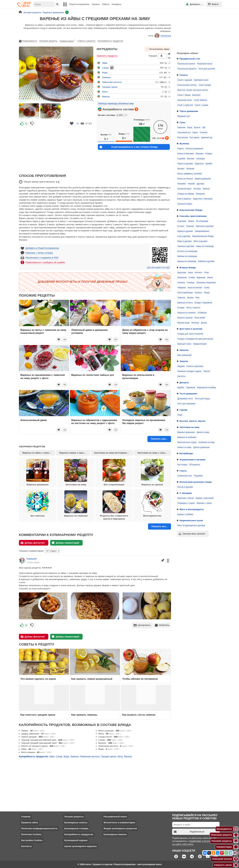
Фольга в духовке (185, 487)
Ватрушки (200, 194)
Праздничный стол (190, 59)
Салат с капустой (185, 105)
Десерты (184, 383)
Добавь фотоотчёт (33, 543)
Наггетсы (181, 376)
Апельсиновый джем (34, 420)
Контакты (26, 846)
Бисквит (181, 169)
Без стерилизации (114, 472)
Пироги (181, 149)
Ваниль (106, 97)
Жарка (191, 221)
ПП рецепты (195, 465)
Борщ (190, 127)
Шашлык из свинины (187, 313)
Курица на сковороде (187, 261)
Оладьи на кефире (186, 194)
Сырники (181, 159)
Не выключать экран (158, 49)
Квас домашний (184, 355)
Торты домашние (189, 111)
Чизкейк (191, 184)
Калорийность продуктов (110, 41)
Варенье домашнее (186, 432)
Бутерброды (186, 453)
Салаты (184, 75)
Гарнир (183, 410)
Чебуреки (182, 288)
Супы (183, 122)
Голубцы (191, 283)
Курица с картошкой (205, 498)
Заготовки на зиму (190, 427)
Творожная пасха (205, 64)
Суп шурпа (194, 137)
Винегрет (196, 95)
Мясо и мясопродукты (192, 509)
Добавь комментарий (65, 543)
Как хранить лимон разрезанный (92, 678)
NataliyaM (32, 559)
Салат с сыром (201, 105)
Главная (26, 816)
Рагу (197, 298)
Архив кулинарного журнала (80, 846)
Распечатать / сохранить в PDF (42, 258)
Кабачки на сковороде (187, 256)
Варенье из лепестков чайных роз (93, 375)
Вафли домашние (203, 179)
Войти (213, 4)
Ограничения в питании (193, 460)
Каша (190, 273)
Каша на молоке (195, 288)
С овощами (186, 493)
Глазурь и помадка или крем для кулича (195, 339)
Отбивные (202, 313)
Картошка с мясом (186, 498)
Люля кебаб (200, 318)
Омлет (210, 278)
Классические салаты (187, 85)
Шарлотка (199, 164)
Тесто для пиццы (202, 399)
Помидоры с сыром (186, 503)
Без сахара (182, 465)
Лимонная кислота (112, 82)
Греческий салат (185, 100)
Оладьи (209, 154)
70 (78, 124)
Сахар (105, 68)
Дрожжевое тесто (185, 399)
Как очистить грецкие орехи (38, 714)
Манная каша (183, 323)
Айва (105, 63)
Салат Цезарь (205, 85)
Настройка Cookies (32, 840)
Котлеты (198, 273)
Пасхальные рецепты (187, 69)
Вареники (201, 278)
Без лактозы (38, 504)
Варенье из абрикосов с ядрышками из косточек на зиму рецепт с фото (94, 422)
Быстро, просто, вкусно (193, 421)
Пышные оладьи (185, 204)
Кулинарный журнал (76, 840)
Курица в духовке (185, 231)
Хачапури (201, 159)
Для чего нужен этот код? (159, 267)
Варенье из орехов (152, 472)
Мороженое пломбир (206, 388)
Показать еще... (159, 439)
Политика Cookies (31, 834)
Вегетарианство (152, 504)
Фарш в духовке (185, 241)
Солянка (203, 132)
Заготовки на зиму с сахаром (153, 453)
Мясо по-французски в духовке (191, 525)
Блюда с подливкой (203, 303)
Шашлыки (182, 273)
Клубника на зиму (207, 442)
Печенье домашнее (194, 149)
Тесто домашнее (188, 394)
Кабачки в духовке (206, 261)
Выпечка (184, 144)
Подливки (198, 476)
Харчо (195, 132)
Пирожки (199, 154)
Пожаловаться (28, 41)
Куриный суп (207, 137)
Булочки (191, 159)
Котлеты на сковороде (187, 251)
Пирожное (191, 388)
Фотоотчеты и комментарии (119, 822)
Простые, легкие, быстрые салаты (193, 90)
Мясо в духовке (201, 241)
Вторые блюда (188, 268)
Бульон (197, 127)
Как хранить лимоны (84, 714)
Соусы (183, 471)
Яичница (195, 323)
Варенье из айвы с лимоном (38, 453)
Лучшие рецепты (74, 816)
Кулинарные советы (76, 822)
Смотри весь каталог (192, 534)
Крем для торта (184, 344)
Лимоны (106, 77)
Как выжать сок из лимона (139, 714)
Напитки (184, 350)
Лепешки (190, 169)
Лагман (190, 298)
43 (26, 124)
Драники (200, 184)
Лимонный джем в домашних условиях (90, 331)
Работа (106, 4)
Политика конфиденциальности (39, 828)
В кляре (181, 308)
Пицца (207, 293)
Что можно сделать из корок (38, 678)
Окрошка (181, 127)
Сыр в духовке (184, 236)
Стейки (192, 278)
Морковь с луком (204, 503)
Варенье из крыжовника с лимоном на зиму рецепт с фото (43, 376)
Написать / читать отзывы (39, 253)
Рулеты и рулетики (195, 366)
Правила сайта (29, 822)
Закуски (184, 361)
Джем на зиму (203, 432)
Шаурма (181, 366)
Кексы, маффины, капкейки (190, 174)
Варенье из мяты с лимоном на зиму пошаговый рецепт (43, 331)
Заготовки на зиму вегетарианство (113, 453)
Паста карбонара (185, 293)
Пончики (197, 189)
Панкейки (182, 184)
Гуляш (207, 288)
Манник (206, 189)
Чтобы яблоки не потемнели (140, 678)
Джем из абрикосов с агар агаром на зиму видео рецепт (145, 331)
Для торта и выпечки (191, 329)
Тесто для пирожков (186, 404)
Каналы (96, 4)
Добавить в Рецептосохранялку (42, 248)
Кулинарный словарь (76, 828)
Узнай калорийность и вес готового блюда (128, 147)
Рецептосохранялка (79, 4)
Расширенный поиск (115, 816)
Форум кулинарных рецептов (120, 828)
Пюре (180, 415)
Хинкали (181, 283)
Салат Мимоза (200, 100)
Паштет (207, 371)
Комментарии (67, 41)
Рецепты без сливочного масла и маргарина (114, 505)
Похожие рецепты (48, 41)
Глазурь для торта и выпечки (190, 334)
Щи (204, 127)
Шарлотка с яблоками (203, 199)
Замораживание (202, 231)
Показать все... (159, 526)
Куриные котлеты (185, 303)
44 (26, 625)
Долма (204, 323)
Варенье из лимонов (76, 504)
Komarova (163, 36)
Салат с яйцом (184, 95)
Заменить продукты (107, 56)
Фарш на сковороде (205, 246)
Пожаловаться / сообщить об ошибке (45, 262)
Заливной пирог (185, 189)
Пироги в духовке (185, 164)
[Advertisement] (197, 30)
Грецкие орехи (110, 87)
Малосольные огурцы (187, 442)
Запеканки (182, 278)
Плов (206, 273)
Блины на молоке (185, 179)
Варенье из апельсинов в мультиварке (138, 376)
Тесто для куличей (207, 69)
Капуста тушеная (185, 318)
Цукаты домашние (201, 447)
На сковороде (202, 221)
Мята (105, 92)
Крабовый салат (201, 80)
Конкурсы (117, 4)
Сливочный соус (185, 476)
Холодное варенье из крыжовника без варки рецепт (144, 422)
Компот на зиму (184, 447)
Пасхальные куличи (186, 64)
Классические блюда (191, 210)
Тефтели (181, 298)
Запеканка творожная (206, 283)
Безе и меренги (184, 199)
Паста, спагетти (193, 308)
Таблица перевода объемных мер (116, 103)
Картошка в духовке (205, 226)
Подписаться (189, 831)
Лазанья (198, 293)
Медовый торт (184, 116)
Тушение (190, 226)
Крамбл (209, 164)
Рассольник (183, 137)
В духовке (182, 221)
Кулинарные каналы (115, 834)
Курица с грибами (185, 514)
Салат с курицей (185, 80)
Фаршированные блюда (203, 236)
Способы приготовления (193, 216)
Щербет (181, 388)
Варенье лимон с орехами (74, 453)
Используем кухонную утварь (196, 482)
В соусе (181, 226)
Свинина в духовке (186, 246)
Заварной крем (200, 344)
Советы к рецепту (86, 41)
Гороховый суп (184, 132)
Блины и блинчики (186, 154)
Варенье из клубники (187, 437)
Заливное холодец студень (189, 371)
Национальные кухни (191, 520)
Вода (105, 72)
